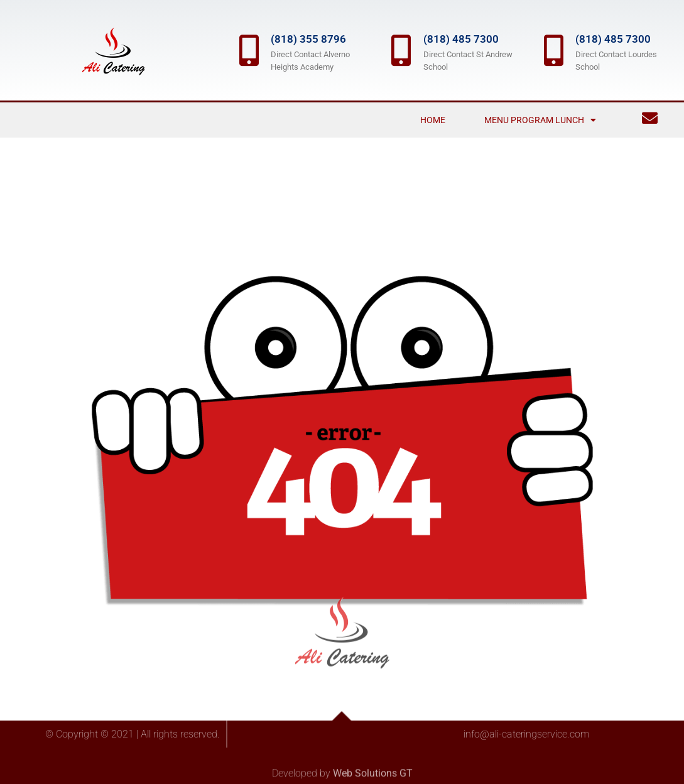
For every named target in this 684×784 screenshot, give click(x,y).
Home (433, 120)
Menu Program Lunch (540, 120)
